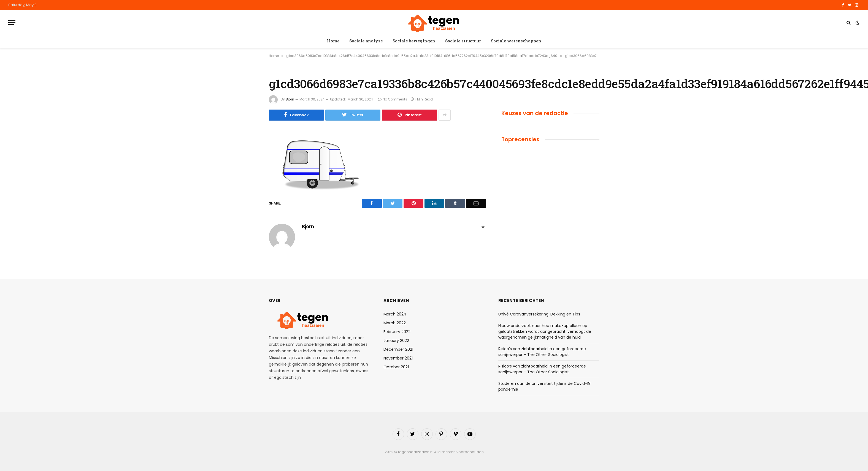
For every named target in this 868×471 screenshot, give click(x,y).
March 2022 (395, 323)
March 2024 (395, 314)
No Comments (393, 99)
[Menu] (12, 22)
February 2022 (397, 332)
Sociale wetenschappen (516, 41)
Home (333, 41)
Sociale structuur (463, 41)
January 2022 (396, 341)
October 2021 (396, 367)
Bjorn (290, 99)
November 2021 (398, 358)
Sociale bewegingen (414, 41)
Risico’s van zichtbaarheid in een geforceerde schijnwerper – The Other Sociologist (542, 352)
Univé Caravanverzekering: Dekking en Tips (539, 314)
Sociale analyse (366, 41)
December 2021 (398, 349)
